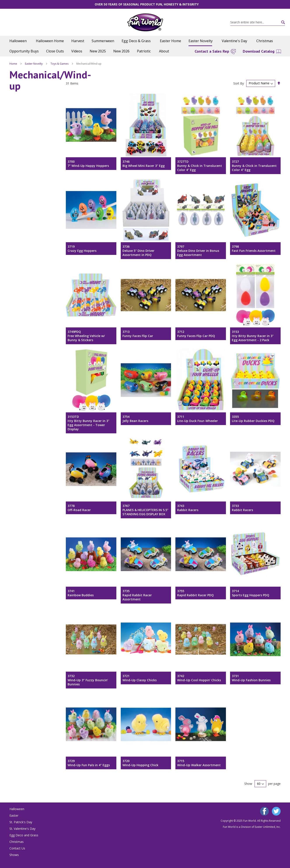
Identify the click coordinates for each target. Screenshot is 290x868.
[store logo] (145, 22)
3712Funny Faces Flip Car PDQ (196, 334)
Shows (14, 855)
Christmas (17, 842)
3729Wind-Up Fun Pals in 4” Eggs (89, 763)
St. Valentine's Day (22, 829)
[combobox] (258, 22)
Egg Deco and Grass (24, 835)
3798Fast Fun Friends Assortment (254, 249)
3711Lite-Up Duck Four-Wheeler (197, 419)
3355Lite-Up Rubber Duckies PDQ (253, 419)
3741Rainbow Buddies (81, 593)
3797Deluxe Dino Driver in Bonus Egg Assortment (198, 251)
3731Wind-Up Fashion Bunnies (251, 678)
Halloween (17, 809)
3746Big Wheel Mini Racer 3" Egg (144, 164)
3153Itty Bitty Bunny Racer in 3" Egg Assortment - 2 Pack (253, 336)
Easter (14, 815)
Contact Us (17, 848)
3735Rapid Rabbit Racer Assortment (137, 595)
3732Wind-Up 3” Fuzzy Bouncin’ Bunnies (88, 680)
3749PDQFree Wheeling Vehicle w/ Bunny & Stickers (86, 336)
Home (14, 64)
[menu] (145, 46)
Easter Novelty (34, 64)
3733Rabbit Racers (242, 508)
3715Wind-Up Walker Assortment (199, 763)
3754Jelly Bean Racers (135, 419)
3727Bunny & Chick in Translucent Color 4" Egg (254, 166)
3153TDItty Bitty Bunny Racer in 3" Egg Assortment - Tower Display (88, 423)
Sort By (239, 83)
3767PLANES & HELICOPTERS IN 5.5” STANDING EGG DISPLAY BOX (145, 510)
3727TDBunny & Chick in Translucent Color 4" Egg (200, 166)
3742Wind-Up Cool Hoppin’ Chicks (199, 678)
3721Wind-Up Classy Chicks (140, 678)
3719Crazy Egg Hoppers (82, 249)
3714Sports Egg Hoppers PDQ (251, 593)
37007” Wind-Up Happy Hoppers (88, 164)
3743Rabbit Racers (188, 508)
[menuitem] (19, 41)
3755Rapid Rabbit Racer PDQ (195, 593)
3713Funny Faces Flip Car (138, 334)
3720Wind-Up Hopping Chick (140, 763)
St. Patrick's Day (21, 822)
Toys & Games (60, 64)
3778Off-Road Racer (79, 508)
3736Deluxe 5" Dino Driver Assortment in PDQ (138, 251)
